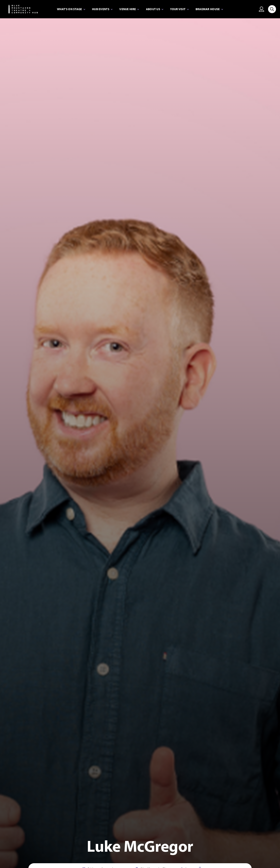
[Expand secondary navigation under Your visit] (179, 9)
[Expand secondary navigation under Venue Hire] (129, 9)
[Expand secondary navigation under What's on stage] (71, 9)
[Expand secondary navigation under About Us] (155, 9)
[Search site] (272, 9)
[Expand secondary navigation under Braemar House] (209, 9)
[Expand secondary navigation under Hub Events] (102, 9)
